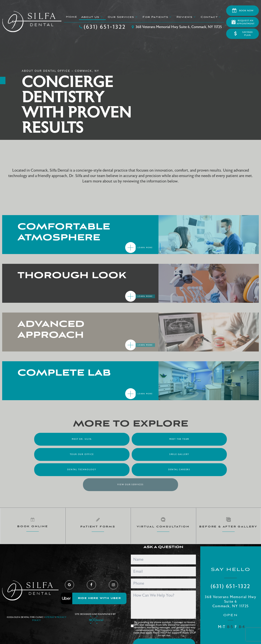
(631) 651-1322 (102, 27)
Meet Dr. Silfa (52, 439)
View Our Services (130, 469)
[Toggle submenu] (101, 17)
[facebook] (91, 569)
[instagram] (113, 569)
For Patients (157, 17)
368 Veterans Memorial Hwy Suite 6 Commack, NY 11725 (231, 586)
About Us (92, 17)
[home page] (32, 22)
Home (72, 17)
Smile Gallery (52, 454)
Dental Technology (130, 454)
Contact (211, 17)
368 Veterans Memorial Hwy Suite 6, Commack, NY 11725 (176, 27)
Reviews (187, 17)
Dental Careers (209, 454)
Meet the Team (130, 439)
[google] (69, 569)
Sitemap (50, 602)
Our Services (123, 17)
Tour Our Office (209, 439)
